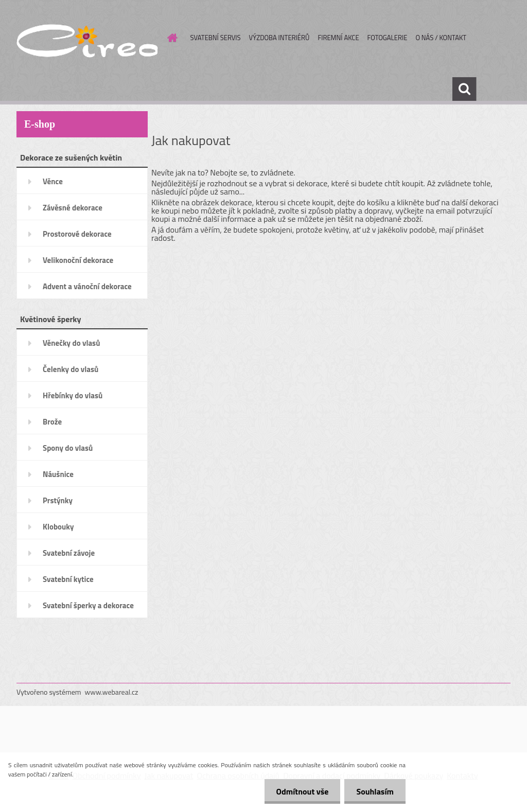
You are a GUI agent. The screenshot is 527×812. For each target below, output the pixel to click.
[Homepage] (171, 38)
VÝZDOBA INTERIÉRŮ (279, 38)
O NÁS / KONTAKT (441, 38)
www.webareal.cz (112, 692)
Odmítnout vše (300, 791)
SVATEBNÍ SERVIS (216, 38)
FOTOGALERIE (388, 38)
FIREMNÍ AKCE (338, 38)
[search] (464, 89)
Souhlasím (374, 791)
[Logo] (87, 38)
